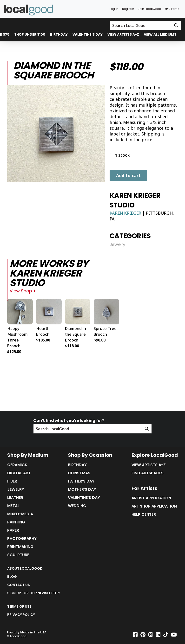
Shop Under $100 (30, 34)
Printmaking (20, 547)
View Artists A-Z (123, 34)
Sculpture (18, 555)
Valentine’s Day (88, 34)
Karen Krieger (126, 213)
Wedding (77, 506)
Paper (13, 530)
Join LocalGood (149, 9)
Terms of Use (19, 606)
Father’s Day (81, 481)
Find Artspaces (148, 473)
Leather (15, 498)
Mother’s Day (82, 489)
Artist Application (151, 498)
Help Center (144, 515)
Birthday (59, 34)
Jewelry (117, 245)
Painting (16, 522)
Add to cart (128, 175)
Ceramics (17, 465)
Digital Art (19, 473)
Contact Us (19, 585)
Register (128, 9)
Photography (22, 539)
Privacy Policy (21, 615)
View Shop (23, 291)
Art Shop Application (154, 506)
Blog (12, 577)
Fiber (12, 481)
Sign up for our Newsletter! (33, 593)
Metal (13, 506)
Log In (114, 9)
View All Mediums (160, 34)
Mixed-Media (20, 514)
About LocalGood (25, 568)
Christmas (79, 473)
